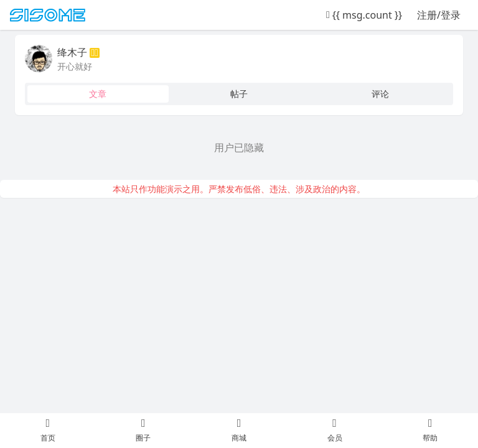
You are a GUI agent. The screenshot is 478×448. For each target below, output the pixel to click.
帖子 (239, 94)
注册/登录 (439, 15)
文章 (98, 94)
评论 (380, 94)
